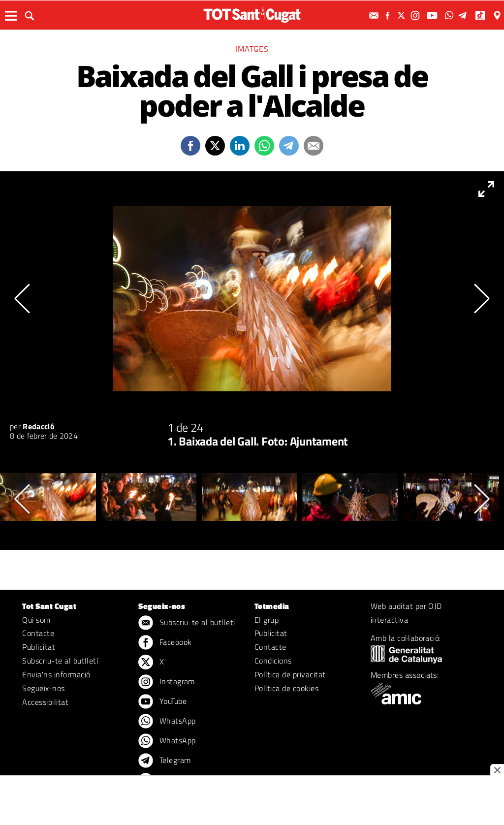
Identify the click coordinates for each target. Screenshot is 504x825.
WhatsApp (167, 722)
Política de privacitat (290, 674)
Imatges (252, 49)
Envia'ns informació (56, 674)
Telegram (164, 761)
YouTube (162, 702)
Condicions (273, 661)
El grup (267, 620)
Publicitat (39, 647)
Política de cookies (286, 688)
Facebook (165, 643)
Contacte (38, 633)
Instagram (167, 682)
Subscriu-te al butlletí (60, 661)
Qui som (36, 620)
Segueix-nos (43, 688)
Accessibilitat (45, 702)
